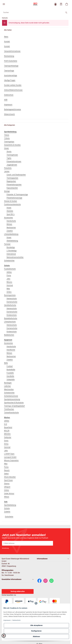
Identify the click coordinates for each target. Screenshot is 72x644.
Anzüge (7, 191)
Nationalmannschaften (15, 257)
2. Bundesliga (12, 251)
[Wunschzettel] (61, 4)
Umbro (9, 292)
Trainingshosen (12, 155)
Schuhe (7, 508)
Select (6, 474)
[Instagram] (45, 581)
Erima (6, 444)
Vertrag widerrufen (18, 591)
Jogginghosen (12, 165)
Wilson (7, 497)
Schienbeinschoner (11, 396)
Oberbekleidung (12, 241)
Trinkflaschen (9, 409)
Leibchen (7, 386)
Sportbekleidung (10, 505)
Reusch (7, 470)
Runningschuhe (10, 295)
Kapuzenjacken (12, 188)
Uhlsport (7, 487)
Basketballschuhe (11, 318)
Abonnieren (61, 543)
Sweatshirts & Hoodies (12, 145)
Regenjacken (11, 181)
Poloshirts (8, 168)
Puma (9, 275)
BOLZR (7, 431)
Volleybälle (11, 379)
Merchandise (9, 389)
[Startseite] (35, 4)
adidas (7, 421)
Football (10, 366)
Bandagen (8, 383)
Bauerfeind (8, 427)
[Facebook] (39, 581)
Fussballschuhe (10, 269)
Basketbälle (11, 370)
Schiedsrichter (9, 261)
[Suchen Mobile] (33, 12)
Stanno (7, 484)
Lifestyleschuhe (10, 322)
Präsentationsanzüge (14, 198)
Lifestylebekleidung (11, 234)
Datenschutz (16, 620)
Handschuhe (11, 221)
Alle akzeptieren (36, 625)
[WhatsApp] (51, 581)
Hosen (6, 148)
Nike (8, 289)
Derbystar (8, 437)
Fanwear (7, 244)
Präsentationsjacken (14, 185)
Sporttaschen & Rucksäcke (14, 403)
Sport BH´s (11, 214)
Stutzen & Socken (11, 201)
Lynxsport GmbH (10, 457)
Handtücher (11, 350)
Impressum (7, 620)
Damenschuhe (12, 302)
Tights (9, 158)
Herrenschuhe (12, 299)
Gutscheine (9, 517)
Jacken (7, 171)
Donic (6, 441)
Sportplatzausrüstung (12, 399)
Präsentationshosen (14, 161)
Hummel (10, 285)
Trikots (7, 135)
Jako (8, 279)
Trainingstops (9, 142)
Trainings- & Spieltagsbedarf (14, 406)
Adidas (9, 272)
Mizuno (9, 282)
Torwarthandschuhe (11, 412)
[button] (4, 4)
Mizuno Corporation (11, 460)
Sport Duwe (8, 480)
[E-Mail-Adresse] (28, 543)
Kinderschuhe (12, 315)
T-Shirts (7, 138)
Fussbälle (10, 373)
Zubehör (10, 231)
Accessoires (8, 218)
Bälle (6, 363)
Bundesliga (11, 247)
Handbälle (10, 376)
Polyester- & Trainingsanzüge (17, 194)
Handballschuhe (10, 305)
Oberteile (10, 211)
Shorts (9, 152)
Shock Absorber (10, 477)
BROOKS (7, 434)
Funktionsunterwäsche (12, 204)
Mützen (9, 224)
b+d (6, 424)
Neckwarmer (11, 227)
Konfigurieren (36, 631)
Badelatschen (9, 335)
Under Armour (9, 493)
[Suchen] (66, 12)
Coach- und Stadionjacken (16, 175)
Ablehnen (36, 637)
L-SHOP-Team (9, 454)
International (11, 254)
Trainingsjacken (12, 178)
